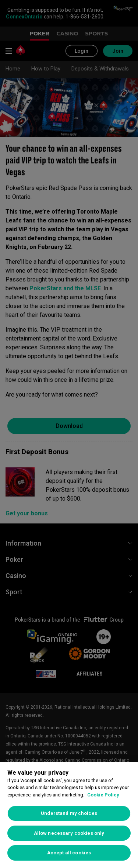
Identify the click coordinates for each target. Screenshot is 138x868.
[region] (69, 815)
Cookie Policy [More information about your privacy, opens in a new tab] (103, 795)
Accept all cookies (69, 853)
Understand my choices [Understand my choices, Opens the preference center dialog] (69, 813)
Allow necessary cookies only (69, 833)
